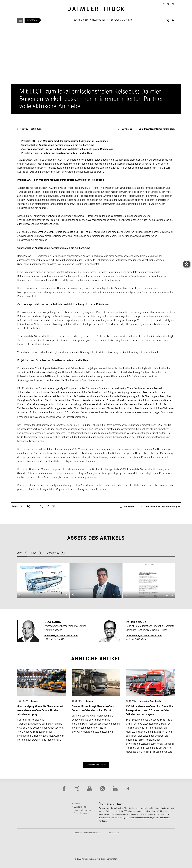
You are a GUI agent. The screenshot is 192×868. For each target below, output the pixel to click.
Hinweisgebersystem (83, 810)
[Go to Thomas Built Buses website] (55, 847)
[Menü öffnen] (20, 20)
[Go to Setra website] (165, 847)
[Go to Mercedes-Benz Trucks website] (110, 847)
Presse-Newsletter (82, 813)
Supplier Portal (80, 807)
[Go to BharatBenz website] (137, 847)
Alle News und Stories (96, 765)
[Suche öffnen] (173, 20)
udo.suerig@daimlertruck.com (62, 635)
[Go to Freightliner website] (27, 847)
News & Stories (81, 20)
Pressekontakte (117, 20)
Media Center (99, 20)
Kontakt (77, 804)
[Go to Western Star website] (82, 847)
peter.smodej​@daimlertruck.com (145, 635)
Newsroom (33, 20)
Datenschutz (113, 833)
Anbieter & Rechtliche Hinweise (87, 833)
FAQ (130, 20)
